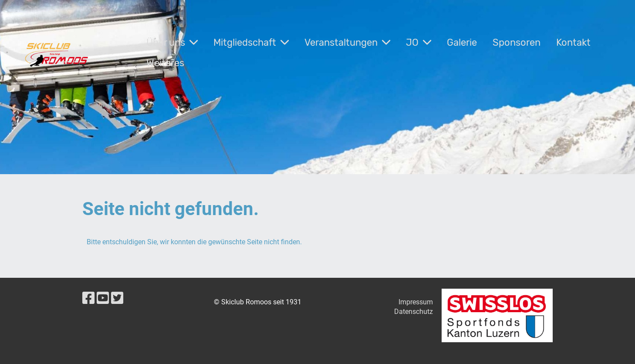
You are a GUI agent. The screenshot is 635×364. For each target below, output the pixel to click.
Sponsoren (517, 42)
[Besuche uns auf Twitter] (117, 298)
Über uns (172, 42)
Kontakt (573, 42)
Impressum (416, 302)
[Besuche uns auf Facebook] (88, 298)
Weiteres (165, 63)
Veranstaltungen (347, 42)
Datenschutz (414, 312)
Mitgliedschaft (251, 42)
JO (419, 42)
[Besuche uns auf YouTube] (103, 298)
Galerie (462, 42)
